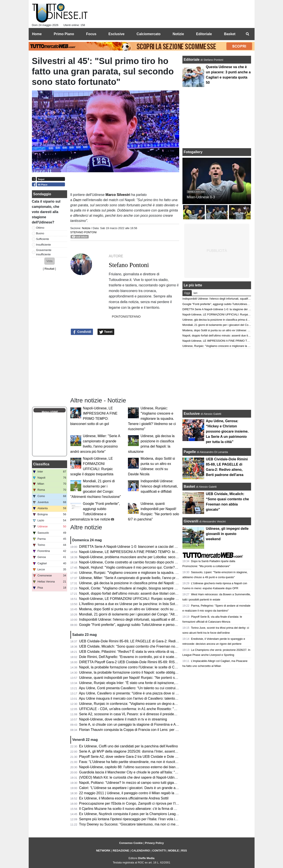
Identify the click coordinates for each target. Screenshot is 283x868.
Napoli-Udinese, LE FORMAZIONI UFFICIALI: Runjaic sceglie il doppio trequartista (143, 599)
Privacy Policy (154, 843)
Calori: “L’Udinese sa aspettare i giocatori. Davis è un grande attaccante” (135, 788)
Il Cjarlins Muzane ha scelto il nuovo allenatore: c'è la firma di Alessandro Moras (140, 809)
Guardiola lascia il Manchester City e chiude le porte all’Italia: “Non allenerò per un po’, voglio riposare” (158, 772)
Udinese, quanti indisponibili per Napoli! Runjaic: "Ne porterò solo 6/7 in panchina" (142, 678)
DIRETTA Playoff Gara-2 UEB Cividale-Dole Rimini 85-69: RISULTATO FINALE (140, 662)
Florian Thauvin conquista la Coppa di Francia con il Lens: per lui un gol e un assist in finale (149, 730)
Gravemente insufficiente (44, 252)
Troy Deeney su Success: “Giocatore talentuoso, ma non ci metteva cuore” (137, 824)
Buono (40, 233)
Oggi (187, 293)
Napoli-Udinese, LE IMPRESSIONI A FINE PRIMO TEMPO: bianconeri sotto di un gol (145, 552)
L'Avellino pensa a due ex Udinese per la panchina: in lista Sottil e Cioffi (134, 604)
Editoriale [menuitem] (204, 34)
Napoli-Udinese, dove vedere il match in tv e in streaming (123, 719)
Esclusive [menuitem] (116, 34)
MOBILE (174, 851)
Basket (189, 487)
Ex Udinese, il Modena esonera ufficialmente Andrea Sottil (124, 798)
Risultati (50, 269)
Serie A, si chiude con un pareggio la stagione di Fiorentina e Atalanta (133, 724)
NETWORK (103, 851)
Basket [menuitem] (230, 34)
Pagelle (190, 452)
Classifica (41, 464)
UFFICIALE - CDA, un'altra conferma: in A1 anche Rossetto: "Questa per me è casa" (144, 709)
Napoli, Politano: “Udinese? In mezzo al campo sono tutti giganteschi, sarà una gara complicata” (153, 783)
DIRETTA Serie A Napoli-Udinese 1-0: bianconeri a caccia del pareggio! (134, 547)
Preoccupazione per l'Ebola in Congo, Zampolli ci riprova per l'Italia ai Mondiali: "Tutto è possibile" (154, 803)
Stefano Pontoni (84, 232)
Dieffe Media (146, 858)
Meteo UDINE (50, 412)
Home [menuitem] (37, 34)
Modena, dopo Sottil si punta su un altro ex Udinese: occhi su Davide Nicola (137, 609)
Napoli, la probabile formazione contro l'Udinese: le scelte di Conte (130, 667)
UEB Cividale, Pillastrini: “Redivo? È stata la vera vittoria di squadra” (132, 652)
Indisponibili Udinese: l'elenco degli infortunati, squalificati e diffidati (159, 486)
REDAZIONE (121, 851)
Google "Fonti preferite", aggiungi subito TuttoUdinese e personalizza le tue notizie (142, 625)
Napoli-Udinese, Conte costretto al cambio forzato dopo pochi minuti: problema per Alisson (149, 562)
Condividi (82, 332)
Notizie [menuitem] (178, 34)
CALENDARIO (141, 851)
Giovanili (191, 521)
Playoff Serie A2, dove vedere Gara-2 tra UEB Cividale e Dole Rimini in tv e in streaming (147, 757)
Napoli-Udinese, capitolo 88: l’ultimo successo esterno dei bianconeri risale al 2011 (143, 767)
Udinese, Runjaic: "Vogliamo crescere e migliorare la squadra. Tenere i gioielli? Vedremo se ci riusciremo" (152, 419)
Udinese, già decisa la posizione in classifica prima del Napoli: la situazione (137, 583)
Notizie (86, 228)
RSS (184, 851)
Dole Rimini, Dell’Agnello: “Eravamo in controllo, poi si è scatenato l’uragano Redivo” (144, 657)
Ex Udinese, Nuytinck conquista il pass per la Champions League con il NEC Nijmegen (146, 814)
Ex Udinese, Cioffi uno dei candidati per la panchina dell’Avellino (128, 746)
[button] (50, 261)
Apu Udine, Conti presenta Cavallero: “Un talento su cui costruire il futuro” (135, 688)
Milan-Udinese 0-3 (201, 197)
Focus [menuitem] (91, 34)
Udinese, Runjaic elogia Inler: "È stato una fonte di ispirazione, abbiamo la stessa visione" (148, 683)
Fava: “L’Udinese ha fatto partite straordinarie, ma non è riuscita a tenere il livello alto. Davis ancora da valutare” (165, 762)
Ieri (195, 293)
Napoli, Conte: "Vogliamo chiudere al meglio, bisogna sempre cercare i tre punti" (141, 588)
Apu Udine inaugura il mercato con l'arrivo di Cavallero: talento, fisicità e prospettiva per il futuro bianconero (161, 698)
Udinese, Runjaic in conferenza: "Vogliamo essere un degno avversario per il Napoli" (144, 704)
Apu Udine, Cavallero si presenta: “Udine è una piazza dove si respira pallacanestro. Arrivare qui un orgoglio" (163, 693)
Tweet (106, 332)
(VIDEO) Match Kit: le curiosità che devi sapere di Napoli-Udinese (130, 777)
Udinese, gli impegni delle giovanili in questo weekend (227, 534)
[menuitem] (248, 34)
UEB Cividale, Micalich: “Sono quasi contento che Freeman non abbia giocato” (139, 646)
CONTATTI (159, 851)
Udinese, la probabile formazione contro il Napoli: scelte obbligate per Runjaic (139, 672)
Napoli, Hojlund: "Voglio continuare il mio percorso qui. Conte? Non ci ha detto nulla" (144, 567)
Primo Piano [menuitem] (64, 34)
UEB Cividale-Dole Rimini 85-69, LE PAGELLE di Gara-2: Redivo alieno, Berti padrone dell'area (153, 641)
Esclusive (192, 414)
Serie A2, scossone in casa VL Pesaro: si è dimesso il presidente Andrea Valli (139, 714)
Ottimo (40, 228)
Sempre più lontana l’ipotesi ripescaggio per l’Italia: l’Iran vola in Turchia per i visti (141, 819)
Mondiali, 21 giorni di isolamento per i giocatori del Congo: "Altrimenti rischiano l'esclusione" (150, 614)
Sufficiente (43, 239)
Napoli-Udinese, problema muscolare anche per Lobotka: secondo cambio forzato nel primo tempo (155, 557)
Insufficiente (43, 245)
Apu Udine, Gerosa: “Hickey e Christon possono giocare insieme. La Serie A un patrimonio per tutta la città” (227, 431)
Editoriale (192, 60)
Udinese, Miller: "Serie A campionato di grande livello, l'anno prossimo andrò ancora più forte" (151, 578)
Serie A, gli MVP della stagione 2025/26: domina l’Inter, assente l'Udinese (136, 751)
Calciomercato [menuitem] (149, 34)
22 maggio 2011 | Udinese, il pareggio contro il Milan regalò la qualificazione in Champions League (155, 793)
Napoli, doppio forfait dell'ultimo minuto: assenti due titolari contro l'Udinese (137, 593)
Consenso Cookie (131, 843)
